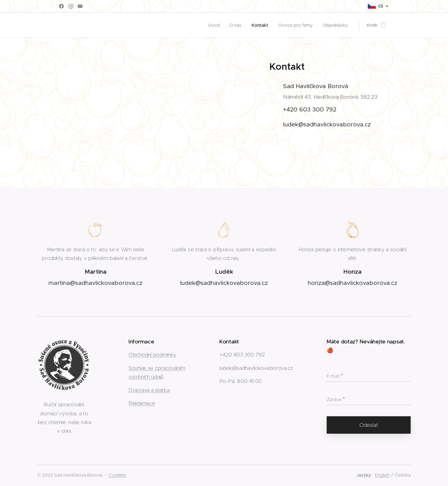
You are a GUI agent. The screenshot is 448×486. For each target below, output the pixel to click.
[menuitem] (219, 25)
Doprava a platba (149, 390)
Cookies (117, 475)
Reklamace (142, 403)
